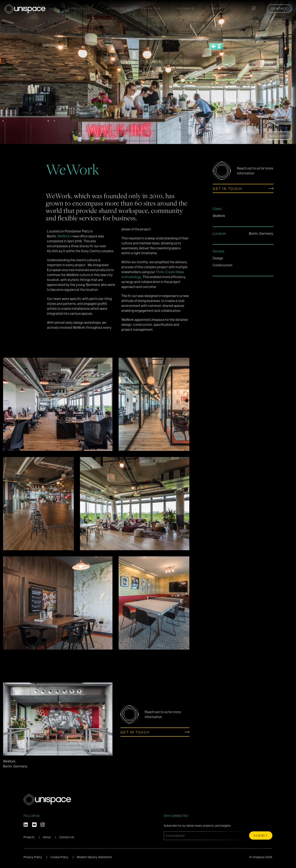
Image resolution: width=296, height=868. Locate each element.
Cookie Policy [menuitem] (60, 857)
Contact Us (67, 837)
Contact (280, 9)
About (47, 837)
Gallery (279, 136)
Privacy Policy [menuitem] (33, 857)
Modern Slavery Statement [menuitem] (94, 857)
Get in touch (227, 189)
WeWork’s (65, 236)
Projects (81, 9)
